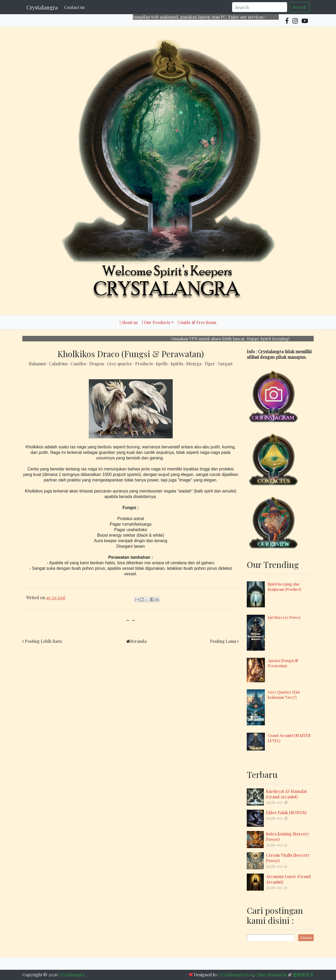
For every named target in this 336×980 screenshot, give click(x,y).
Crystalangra (42, 7)
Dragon (97, 364)
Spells (162, 364)
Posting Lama (223, 641)
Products (145, 364)
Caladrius (59, 364)
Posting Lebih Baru (43, 641)
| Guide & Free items (197, 322)
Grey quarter (120, 364)
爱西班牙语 (303, 975)
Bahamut (38, 364)
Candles (79, 364)
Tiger (210, 364)
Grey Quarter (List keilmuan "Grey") (284, 695)
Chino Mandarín (271, 975)
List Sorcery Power (284, 617)
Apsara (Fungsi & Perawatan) (283, 663)
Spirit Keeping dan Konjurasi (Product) (285, 587)
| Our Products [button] (156, 322)
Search (299, 7)
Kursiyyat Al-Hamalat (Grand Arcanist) (286, 794)
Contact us (74, 7)
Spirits (177, 364)
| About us (129, 322)
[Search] (260, 7)
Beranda (138, 641)
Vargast (225, 364)
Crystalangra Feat (236, 975)
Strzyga (194, 364)
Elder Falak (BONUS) (286, 812)
